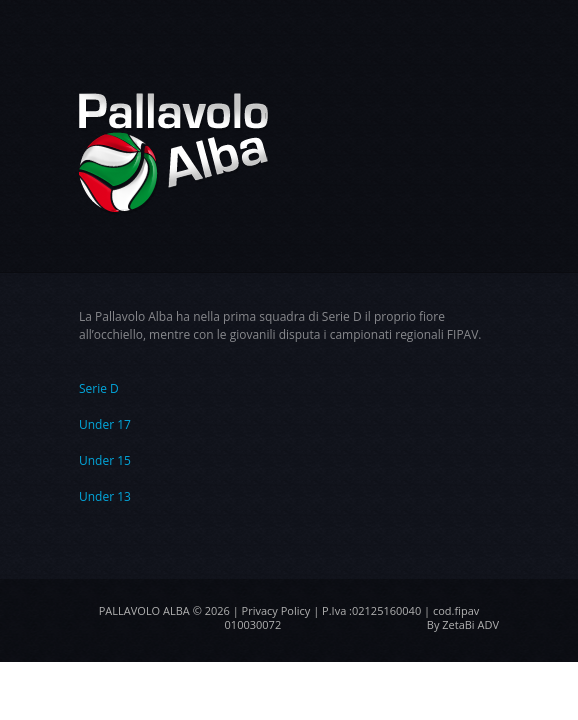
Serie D (99, 388)
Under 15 (105, 460)
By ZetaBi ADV (463, 624)
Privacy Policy (276, 610)
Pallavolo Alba (144, 610)
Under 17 (105, 424)
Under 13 (105, 496)
